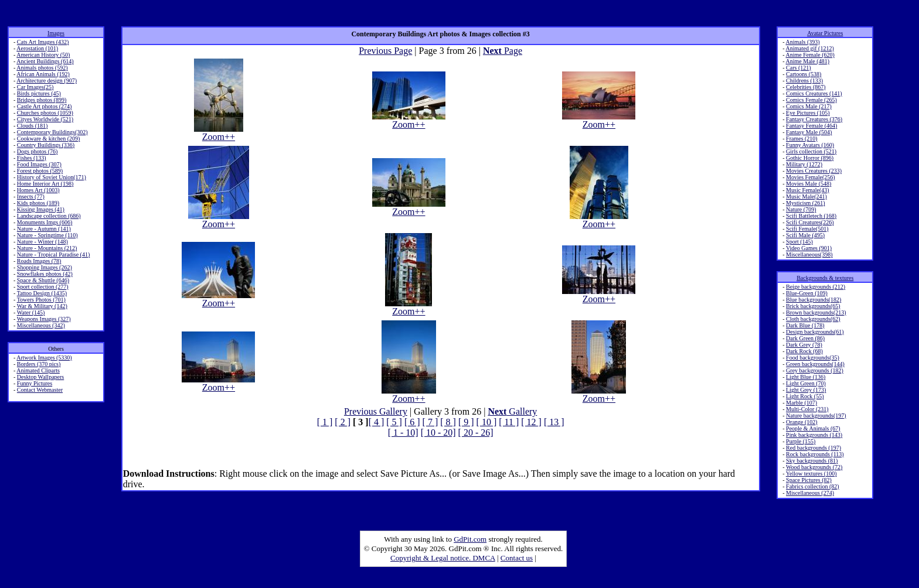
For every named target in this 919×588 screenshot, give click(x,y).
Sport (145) (799, 242)
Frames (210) (802, 139)
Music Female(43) (808, 190)
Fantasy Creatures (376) (814, 119)
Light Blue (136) (806, 377)
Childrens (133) (804, 81)
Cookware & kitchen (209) (48, 139)
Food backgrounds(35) (813, 358)
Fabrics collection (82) (813, 486)
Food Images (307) (39, 164)
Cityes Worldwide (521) (45, 119)
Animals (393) (803, 42)
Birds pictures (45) (39, 93)
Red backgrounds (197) (814, 448)
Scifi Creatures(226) (810, 222)
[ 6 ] (412, 422)
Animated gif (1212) (810, 48)
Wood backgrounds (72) (814, 467)
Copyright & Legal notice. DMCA (443, 558)
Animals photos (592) (42, 68)
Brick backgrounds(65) (813, 306)
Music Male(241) (806, 196)
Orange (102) (802, 422)
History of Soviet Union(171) (52, 177)
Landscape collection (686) (49, 216)
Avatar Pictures (825, 33)
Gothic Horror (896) (810, 158)
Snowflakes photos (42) (45, 274)
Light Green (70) (806, 383)
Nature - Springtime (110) (47, 235)
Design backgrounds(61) (815, 332)
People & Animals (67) (813, 428)
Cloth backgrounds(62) (813, 319)
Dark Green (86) (805, 338)
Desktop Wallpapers (40, 377)
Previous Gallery (376, 411)
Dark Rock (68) (804, 351)
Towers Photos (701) (41, 300)
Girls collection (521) (811, 151)
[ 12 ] (531, 422)
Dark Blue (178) (805, 325)
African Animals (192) (43, 74)
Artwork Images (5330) (44, 358)
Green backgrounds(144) (815, 364)
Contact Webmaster (40, 390)
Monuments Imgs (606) (45, 222)
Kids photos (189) (38, 203)
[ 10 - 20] (438, 433)
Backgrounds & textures (825, 278)
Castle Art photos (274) (45, 106)
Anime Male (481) (808, 61)
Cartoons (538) (804, 74)
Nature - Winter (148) (42, 242)
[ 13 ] (554, 422)
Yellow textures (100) (811, 474)
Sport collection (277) (43, 287)
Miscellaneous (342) (41, 325)
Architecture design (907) (47, 81)
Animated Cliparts (38, 370)
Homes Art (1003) (38, 190)
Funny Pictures (35, 383)
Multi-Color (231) (807, 409)
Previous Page (385, 51)
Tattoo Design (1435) (42, 293)
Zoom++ (219, 133)
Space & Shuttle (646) (43, 280)
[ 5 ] (394, 422)
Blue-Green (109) (807, 293)
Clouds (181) (33, 126)
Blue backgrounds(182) (814, 300)
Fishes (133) (32, 158)
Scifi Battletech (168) (811, 216)
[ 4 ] (377, 422)
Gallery (512, 411)
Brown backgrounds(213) (816, 312)
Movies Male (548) (809, 184)
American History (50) (43, 55)
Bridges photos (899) (42, 100)
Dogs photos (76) (37, 151)
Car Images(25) (35, 87)
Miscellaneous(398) (809, 254)
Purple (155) (801, 441)
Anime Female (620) (810, 55)
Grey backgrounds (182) (815, 370)
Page (503, 51)
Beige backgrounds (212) (816, 287)
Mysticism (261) (805, 203)
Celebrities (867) (806, 87)
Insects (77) (31, 196)
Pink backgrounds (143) (814, 435)
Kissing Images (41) (41, 209)
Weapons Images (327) (44, 319)
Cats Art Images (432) (43, 42)
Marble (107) (801, 403)
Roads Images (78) (39, 261)
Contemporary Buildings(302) (52, 132)
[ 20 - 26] (476, 433)
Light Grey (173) (806, 390)
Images (56, 33)
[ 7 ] (430, 422)
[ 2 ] (343, 422)
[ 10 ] (487, 422)
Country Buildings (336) (46, 145)
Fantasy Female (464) (811, 126)
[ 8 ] (448, 422)
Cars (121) (799, 68)
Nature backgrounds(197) (816, 416)
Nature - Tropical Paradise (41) (53, 254)
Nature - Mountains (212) (47, 248)
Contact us (517, 558)
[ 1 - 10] (403, 433)
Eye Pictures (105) (808, 113)
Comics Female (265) (811, 100)
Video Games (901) (809, 248)
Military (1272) (804, 164)
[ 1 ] (325, 422)
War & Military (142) (42, 306)
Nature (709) (801, 209)
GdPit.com (470, 539)
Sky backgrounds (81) (812, 461)
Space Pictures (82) (809, 480)
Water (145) (31, 312)
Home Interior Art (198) (45, 184)
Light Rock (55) (805, 396)
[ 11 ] (509, 422)
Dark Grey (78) (804, 345)
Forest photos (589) (40, 171)
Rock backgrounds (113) (815, 454)
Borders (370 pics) (39, 364)
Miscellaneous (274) (810, 493)
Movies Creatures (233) (814, 171)
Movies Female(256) (811, 177)
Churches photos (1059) (45, 113)
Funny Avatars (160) (810, 145)
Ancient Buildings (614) (45, 61)
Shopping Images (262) (45, 267)
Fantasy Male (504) (809, 132)
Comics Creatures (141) (814, 93)
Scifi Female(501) (807, 229)
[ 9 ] (466, 422)
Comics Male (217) (809, 106)
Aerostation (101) (37, 48)
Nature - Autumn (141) (44, 229)
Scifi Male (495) (805, 235)
